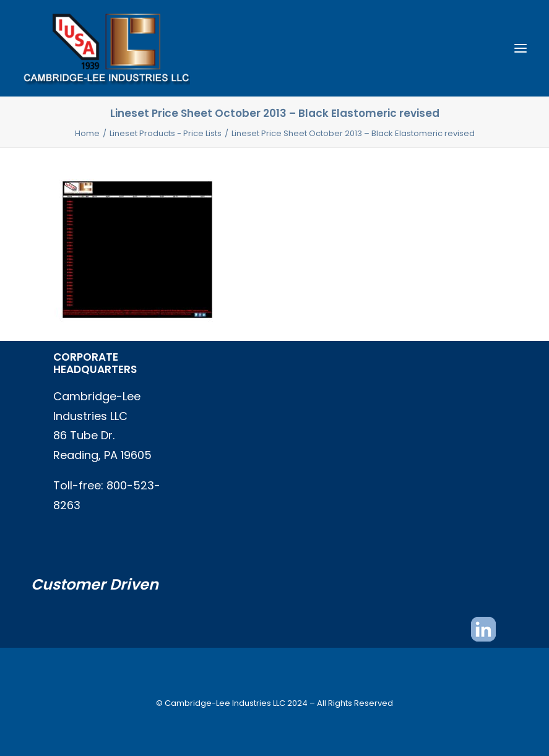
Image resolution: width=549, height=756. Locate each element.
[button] (521, 48)
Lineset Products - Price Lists (166, 133)
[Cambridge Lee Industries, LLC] (106, 48)
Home (87, 133)
